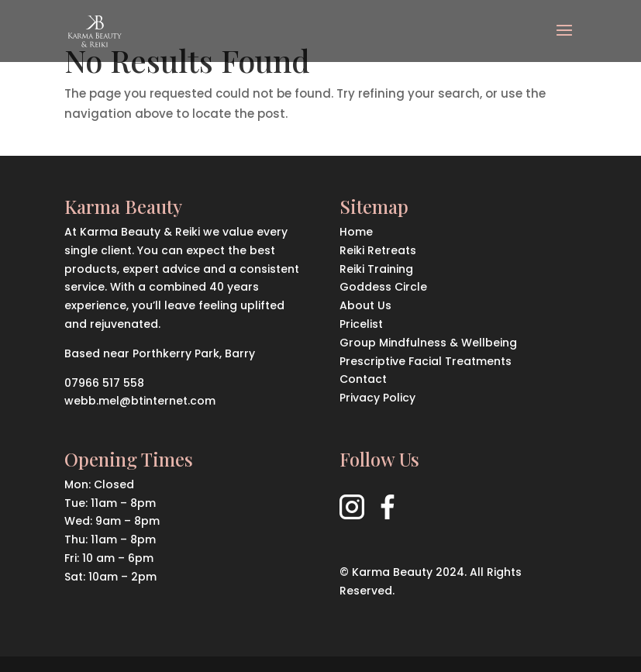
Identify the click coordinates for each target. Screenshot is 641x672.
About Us (365, 305)
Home (356, 232)
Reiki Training (376, 269)
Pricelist (361, 324)
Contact (363, 379)
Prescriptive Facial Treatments (426, 361)
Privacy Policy (377, 398)
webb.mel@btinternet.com (140, 401)
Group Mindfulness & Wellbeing (428, 343)
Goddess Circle (383, 287)
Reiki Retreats (378, 250)
